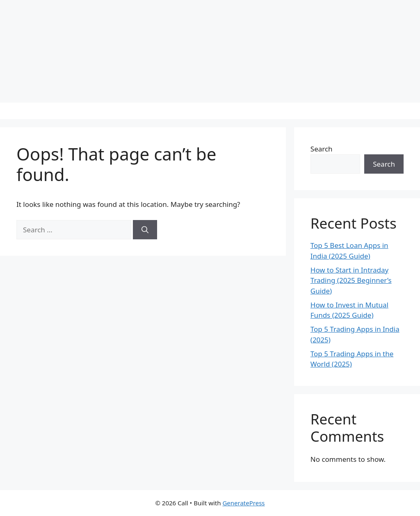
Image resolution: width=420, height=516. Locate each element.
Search (322, 149)
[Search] (145, 230)
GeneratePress (243, 503)
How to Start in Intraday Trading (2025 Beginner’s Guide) (351, 280)
